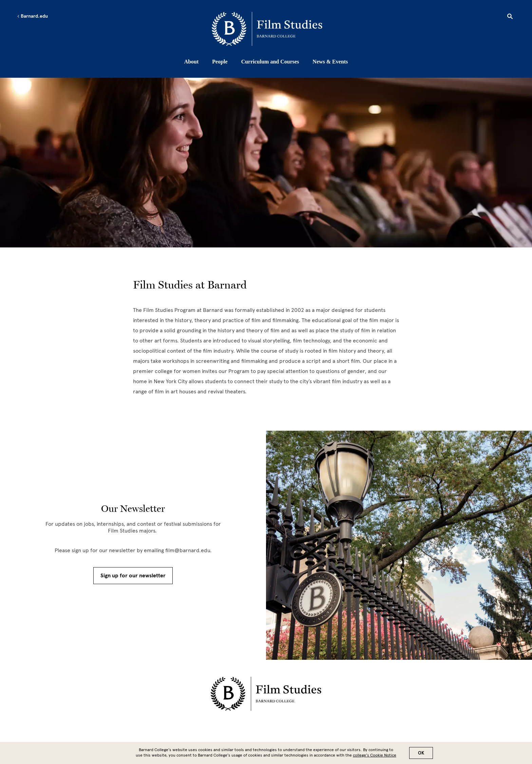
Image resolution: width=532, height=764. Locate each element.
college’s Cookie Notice (375, 755)
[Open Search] (510, 17)
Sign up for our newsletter (133, 576)
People (220, 62)
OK (421, 753)
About (192, 62)
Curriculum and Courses (270, 62)
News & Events (330, 62)
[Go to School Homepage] (268, 29)
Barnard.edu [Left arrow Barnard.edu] (32, 16)
